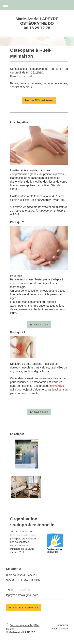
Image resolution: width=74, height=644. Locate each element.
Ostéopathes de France (23, 535)
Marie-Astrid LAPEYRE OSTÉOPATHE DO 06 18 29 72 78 (37, 23)
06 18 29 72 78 (20, 590)
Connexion (62, 625)
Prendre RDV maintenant (39, 100)
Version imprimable (20, 625)
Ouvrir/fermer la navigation (37, 5)
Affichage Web (60, 629)
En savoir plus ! (39, 325)
